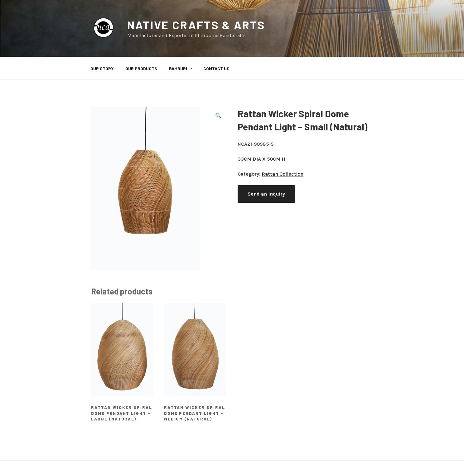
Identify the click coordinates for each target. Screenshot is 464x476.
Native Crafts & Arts (196, 25)
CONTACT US (216, 68)
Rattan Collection (283, 174)
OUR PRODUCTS (141, 68)
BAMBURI (181, 68)
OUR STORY (102, 68)
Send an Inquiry (266, 194)
